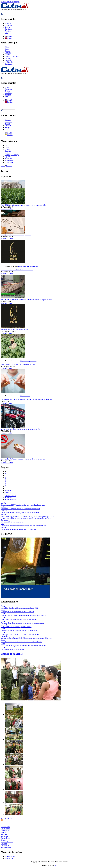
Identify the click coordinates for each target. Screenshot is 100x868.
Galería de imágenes (12, 654)
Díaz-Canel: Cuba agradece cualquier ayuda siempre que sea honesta (24, 646)
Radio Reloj (5, 834)
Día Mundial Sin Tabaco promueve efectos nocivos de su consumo (23, 459)
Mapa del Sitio (10, 858)
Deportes (8, 53)
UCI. (56, 865)
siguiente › (9, 490)
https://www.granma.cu (28, 361)
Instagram (8, 25)
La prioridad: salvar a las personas (12, 649)
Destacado (4, 520)
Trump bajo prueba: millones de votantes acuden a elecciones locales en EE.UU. (28, 516)
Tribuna (3, 832)
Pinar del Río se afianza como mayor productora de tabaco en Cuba (23, 205)
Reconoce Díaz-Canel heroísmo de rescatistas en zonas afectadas (23, 623)
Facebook (8, 29)
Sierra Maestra (6, 847)
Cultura (8, 55)
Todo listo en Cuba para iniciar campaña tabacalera (18, 364)
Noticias (9, 166)
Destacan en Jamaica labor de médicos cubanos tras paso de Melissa (24, 526)
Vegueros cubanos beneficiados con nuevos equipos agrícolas (21, 429)
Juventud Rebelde (7, 842)
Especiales (9, 60)
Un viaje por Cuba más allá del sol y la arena (16, 235)
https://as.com (25, 396)
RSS (6, 33)
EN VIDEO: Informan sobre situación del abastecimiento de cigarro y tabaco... (27, 300)
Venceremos (5, 846)
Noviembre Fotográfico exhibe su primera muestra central (20, 509)
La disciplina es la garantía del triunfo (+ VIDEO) (18, 612)
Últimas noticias (10, 496)
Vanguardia (5, 836)
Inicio (7, 47)
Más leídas (9, 498)
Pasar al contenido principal (10, 2)
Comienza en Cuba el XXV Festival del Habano (17, 270)
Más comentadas (11, 500)
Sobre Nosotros (10, 856)
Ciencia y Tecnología (12, 56)
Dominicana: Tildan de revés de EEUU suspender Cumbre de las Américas (26, 518)
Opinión (8, 58)
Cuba (7, 49)
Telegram (8, 31)
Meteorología (5, 827)
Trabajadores (5, 838)
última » (8, 492)
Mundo (7, 51)
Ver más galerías (6, 818)
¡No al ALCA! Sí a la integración (12, 522)
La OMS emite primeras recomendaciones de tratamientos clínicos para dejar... (27, 399)
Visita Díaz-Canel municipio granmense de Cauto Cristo (20, 608)
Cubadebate (5, 831)
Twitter (7, 27)
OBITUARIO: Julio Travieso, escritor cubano (16, 627)
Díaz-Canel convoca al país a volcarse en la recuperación (20, 634)
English (9, 36)
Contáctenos (9, 64)
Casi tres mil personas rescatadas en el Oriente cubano (19, 631)
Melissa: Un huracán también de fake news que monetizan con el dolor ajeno (27, 638)
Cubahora (4, 844)
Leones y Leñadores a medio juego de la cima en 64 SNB (20, 512)
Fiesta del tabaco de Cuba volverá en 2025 (15, 329)
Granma (4, 840)
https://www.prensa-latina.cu (28, 266)
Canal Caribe (5, 829)
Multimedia (9, 62)
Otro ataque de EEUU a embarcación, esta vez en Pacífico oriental (23, 505)
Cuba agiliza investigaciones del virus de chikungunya (19, 619)
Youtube (8, 23)
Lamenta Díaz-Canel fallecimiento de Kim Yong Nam (19, 529)
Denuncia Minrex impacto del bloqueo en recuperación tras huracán (24, 615)
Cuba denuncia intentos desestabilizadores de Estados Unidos (21, 642)
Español (9, 38)
